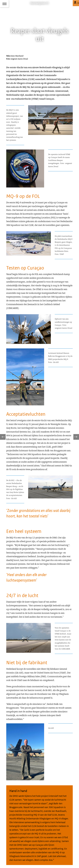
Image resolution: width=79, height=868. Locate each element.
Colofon (10, 844)
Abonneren (11, 849)
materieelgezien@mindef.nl (25, 836)
